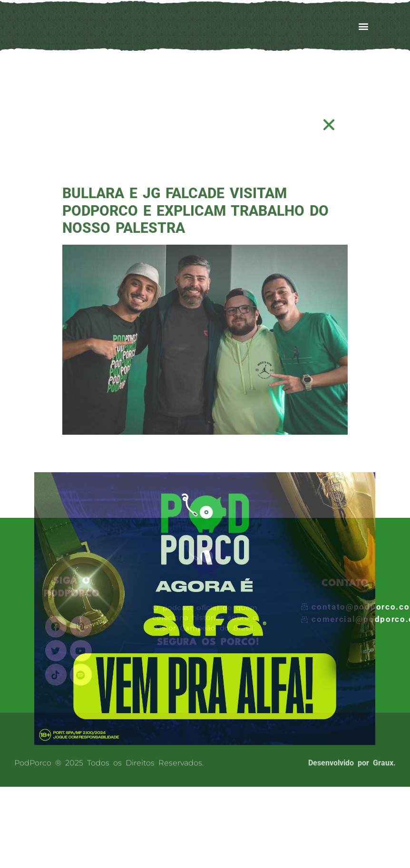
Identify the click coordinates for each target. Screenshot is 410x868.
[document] (205, 434)
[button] (329, 125)
